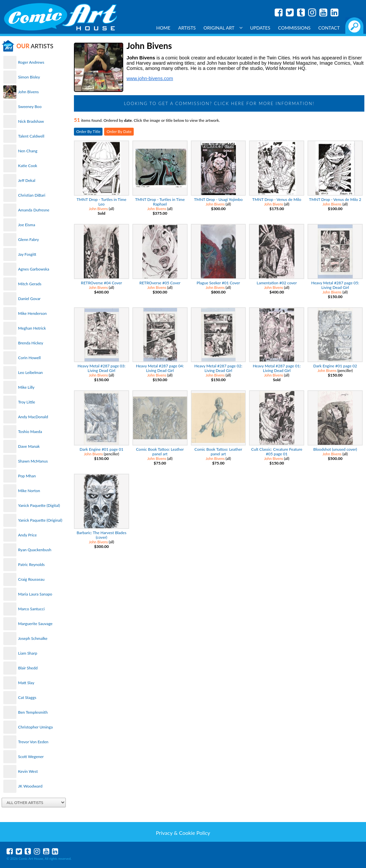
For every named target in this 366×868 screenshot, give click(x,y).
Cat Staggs (27, 697)
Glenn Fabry (29, 239)
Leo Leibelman (30, 372)
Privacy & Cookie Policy (183, 833)
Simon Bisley (29, 77)
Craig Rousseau (31, 579)
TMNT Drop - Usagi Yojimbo (218, 199)
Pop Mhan (27, 476)
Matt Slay (26, 683)
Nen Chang (28, 151)
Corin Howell (29, 358)
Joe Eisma (27, 225)
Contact (329, 28)
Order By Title (88, 131)
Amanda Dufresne (34, 210)
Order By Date (119, 131)
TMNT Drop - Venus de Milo (277, 199)
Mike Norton (29, 491)
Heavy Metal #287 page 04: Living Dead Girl (160, 368)
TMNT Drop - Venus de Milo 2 (335, 199)
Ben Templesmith (33, 712)
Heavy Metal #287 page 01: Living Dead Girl (277, 368)
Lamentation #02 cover (277, 283)
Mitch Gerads (30, 284)
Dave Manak (29, 446)
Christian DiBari (32, 195)
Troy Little (27, 402)
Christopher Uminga (35, 727)
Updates (260, 28)
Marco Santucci (31, 609)
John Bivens (28, 92)
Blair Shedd (28, 668)
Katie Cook (28, 166)
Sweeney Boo (30, 107)
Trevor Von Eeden (33, 742)
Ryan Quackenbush (35, 550)
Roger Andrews (31, 62)
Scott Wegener (31, 757)
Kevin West (28, 771)
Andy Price (27, 535)
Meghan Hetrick (32, 328)
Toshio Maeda (30, 432)
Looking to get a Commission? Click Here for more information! (219, 103)
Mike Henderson (32, 313)
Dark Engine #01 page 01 (101, 449)
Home (163, 28)
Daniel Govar (29, 299)
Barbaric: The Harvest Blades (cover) (101, 535)
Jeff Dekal (27, 180)
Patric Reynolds (31, 564)
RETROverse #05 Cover (160, 283)
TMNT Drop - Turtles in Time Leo (101, 202)
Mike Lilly (26, 387)
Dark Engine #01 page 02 (335, 366)
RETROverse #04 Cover (101, 283)
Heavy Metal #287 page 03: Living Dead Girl (102, 368)
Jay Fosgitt (27, 254)
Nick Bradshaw (31, 121)
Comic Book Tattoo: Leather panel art (160, 452)
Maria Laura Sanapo (35, 594)
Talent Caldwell (31, 136)
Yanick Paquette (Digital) (39, 505)
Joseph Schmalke (33, 638)
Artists (187, 28)
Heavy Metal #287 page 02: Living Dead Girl (218, 368)
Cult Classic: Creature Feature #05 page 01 (277, 452)
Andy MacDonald (33, 417)
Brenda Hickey (31, 343)
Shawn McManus (33, 461)
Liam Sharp (28, 653)
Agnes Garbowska (34, 269)
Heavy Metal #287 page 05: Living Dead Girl (335, 285)
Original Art (223, 28)
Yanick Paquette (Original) (40, 520)
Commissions (294, 28)
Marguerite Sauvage (35, 624)
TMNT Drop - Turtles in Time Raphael (160, 202)
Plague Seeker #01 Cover (218, 283)
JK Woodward (30, 786)
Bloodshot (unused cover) (335, 449)
